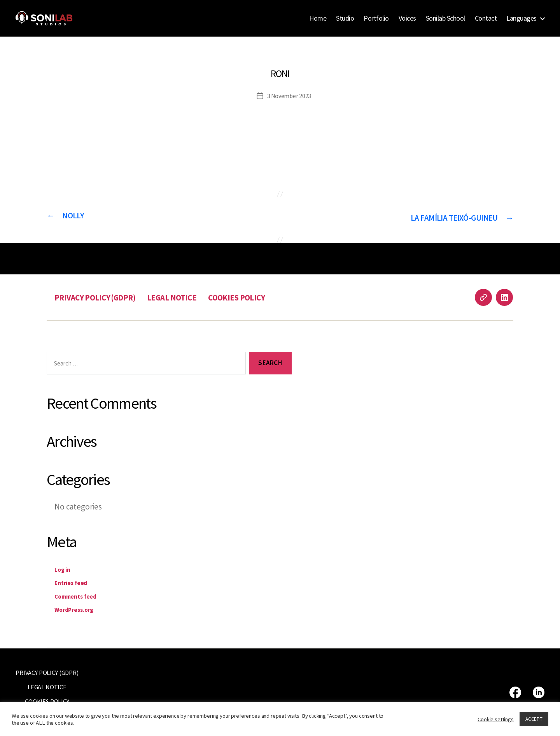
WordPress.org (81, 609)
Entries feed (76, 582)
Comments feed (82, 595)
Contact (486, 18)
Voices (407, 18)
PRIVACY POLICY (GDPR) (101, 297)
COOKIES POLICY (258, 297)
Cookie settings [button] (496, 719)
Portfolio (376, 18)
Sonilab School (445, 18)
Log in (65, 568)
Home (318, 18)
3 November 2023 (289, 96)
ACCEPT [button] (534, 719)
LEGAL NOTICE (187, 297)
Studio (345, 18)
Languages (521, 18)
